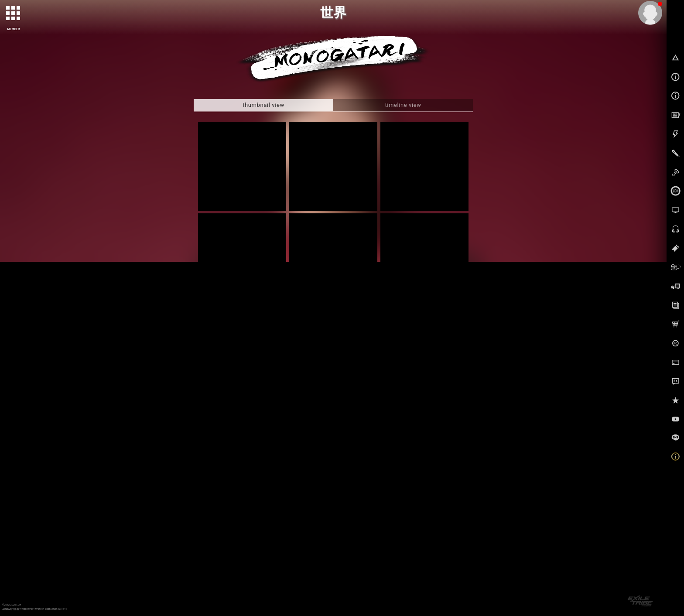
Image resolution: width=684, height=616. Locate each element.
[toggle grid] (14, 14)
